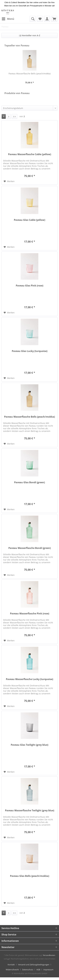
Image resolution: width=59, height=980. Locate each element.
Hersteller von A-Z (30, 35)
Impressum (48, 970)
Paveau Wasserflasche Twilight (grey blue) (30, 811)
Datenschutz (28, 970)
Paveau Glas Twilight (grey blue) (29, 745)
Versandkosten (49, 955)
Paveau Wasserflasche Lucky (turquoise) (29, 679)
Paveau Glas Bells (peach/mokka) (30, 876)
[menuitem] (8, 19)
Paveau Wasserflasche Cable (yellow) (30, 154)
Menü (8, 18)
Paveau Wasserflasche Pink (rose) (30, 614)
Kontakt (11, 965)
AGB (38, 970)
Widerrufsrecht (12, 970)
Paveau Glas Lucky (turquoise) (30, 351)
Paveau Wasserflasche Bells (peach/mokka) (30, 74)
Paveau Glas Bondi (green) (29, 482)
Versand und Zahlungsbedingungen (34, 965)
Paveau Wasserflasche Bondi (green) (30, 548)
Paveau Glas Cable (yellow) (29, 220)
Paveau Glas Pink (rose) (29, 286)
